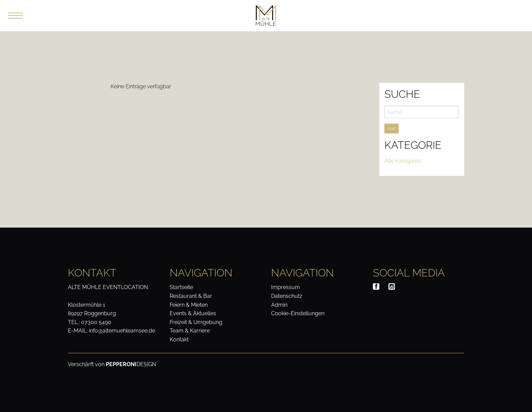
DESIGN (146, 364)
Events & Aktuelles (193, 313)
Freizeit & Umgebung (196, 322)
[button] (15, 16)
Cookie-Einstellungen (298, 313)
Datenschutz (287, 296)
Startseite (181, 287)
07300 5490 (96, 322)
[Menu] (16, 16)
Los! (392, 129)
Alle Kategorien (403, 161)
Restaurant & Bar (191, 296)
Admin (279, 305)
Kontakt (179, 339)
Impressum (286, 287)
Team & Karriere (190, 331)
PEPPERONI (121, 364)
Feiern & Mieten (189, 305)
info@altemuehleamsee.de (122, 331)
